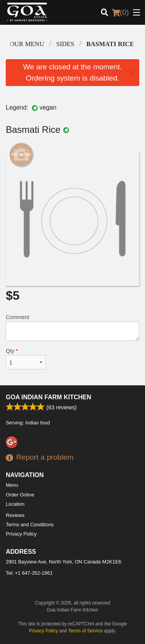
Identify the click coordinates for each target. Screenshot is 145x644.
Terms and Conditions (30, 525)
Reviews (15, 515)
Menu (12, 485)
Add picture (21, 155)
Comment (72, 327)
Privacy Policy (21, 534)
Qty (26, 359)
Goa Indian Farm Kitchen (49, 397)
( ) (120, 12)
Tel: (29, 573)
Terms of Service (85, 631)
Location (15, 504)
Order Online (20, 495)
